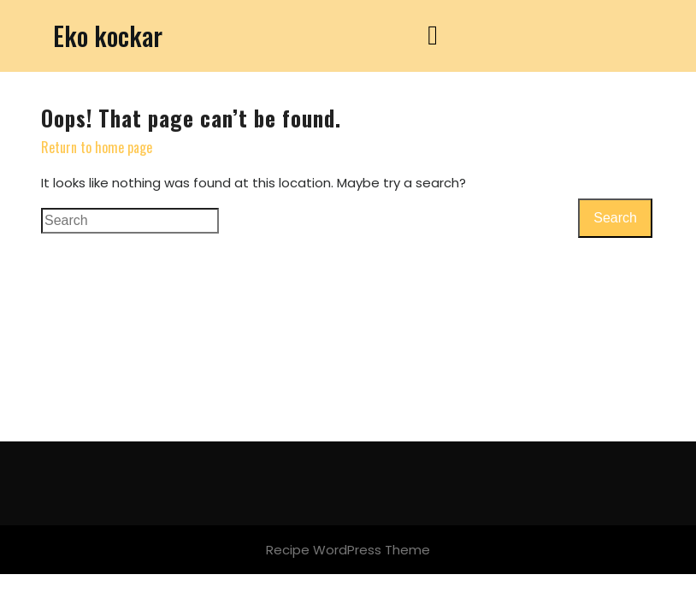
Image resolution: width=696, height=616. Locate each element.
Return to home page (97, 147)
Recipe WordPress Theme (348, 550)
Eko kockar (108, 36)
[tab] (433, 36)
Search (615, 218)
